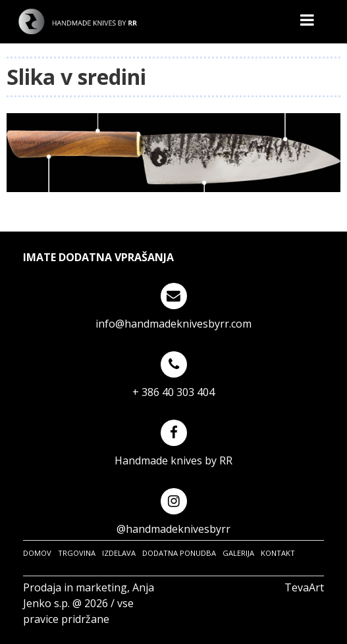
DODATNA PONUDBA (179, 553)
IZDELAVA (119, 553)
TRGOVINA (77, 553)
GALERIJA (238, 553)
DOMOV (37, 553)
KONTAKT (278, 553)
